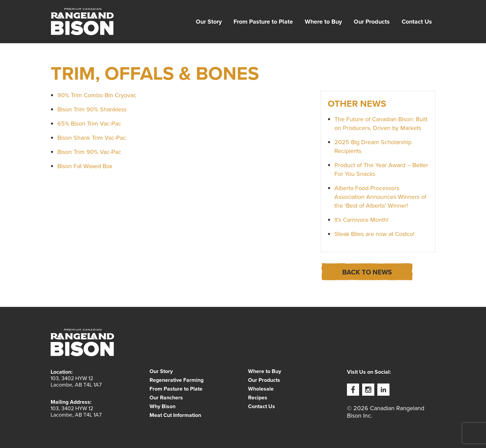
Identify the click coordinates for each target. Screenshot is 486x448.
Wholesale (261, 389)
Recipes (258, 398)
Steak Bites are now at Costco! (374, 234)
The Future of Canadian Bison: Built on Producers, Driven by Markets (381, 124)
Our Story (209, 22)
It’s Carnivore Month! (361, 220)
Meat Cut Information (175, 415)
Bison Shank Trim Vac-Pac (92, 138)
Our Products (372, 22)
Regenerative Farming (177, 380)
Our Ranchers (166, 398)
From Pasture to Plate (263, 22)
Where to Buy (323, 22)
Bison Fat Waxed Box (85, 166)
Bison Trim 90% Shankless (92, 109)
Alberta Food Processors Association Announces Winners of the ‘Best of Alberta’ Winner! (380, 197)
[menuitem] (209, 22)
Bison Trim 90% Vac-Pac (89, 152)
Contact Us (417, 22)
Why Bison (163, 406)
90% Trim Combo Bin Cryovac (97, 95)
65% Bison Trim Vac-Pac (89, 124)
